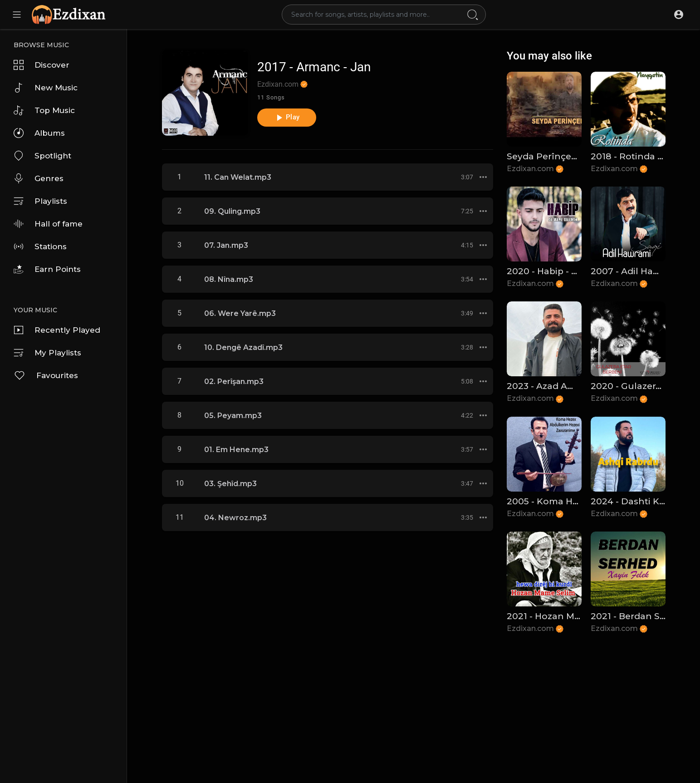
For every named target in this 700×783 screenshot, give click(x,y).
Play (286, 118)
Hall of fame (48, 224)
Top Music (44, 110)
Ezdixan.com (282, 84)
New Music (46, 88)
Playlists (40, 201)
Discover (42, 65)
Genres (39, 178)
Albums (39, 133)
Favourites (46, 375)
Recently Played (57, 330)
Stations (40, 246)
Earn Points (47, 269)
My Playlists (47, 353)
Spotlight (42, 156)
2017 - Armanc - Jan (314, 67)
